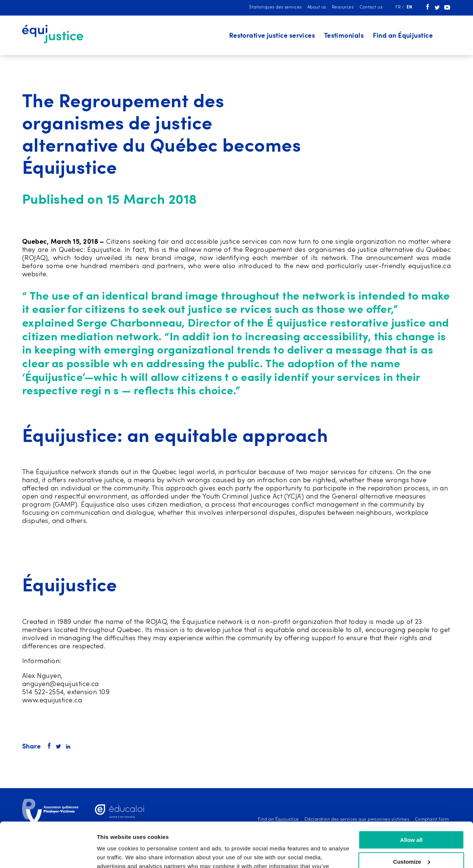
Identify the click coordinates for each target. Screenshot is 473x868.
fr (399, 7)
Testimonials (344, 36)
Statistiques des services (275, 7)
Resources (343, 7)
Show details (114, 853)
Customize (412, 820)
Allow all (411, 798)
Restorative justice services (272, 36)
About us (317, 7)
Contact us (371, 7)
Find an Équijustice (403, 36)
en (409, 7)
